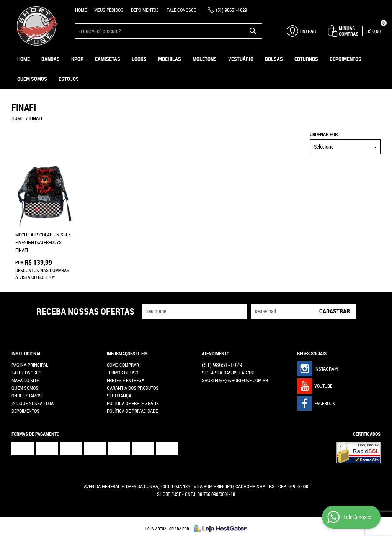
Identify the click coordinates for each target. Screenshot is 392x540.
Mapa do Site (25, 380)
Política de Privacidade (132, 411)
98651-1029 (231, 10)
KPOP (77, 59)
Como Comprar (123, 365)
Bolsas (274, 59)
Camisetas (108, 59)
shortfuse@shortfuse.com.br (235, 380)
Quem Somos (32, 79)
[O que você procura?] (253, 31)
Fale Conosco (181, 10)
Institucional (26, 353)
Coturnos (306, 59)
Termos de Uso (122, 373)
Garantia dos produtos (133, 388)
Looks (139, 59)
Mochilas (170, 59)
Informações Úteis (127, 353)
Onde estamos (27, 396)
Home (81, 10)
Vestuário (241, 59)
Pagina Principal (30, 365)
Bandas (51, 59)
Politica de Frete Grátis (133, 403)
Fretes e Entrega (126, 380)
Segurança (119, 396)
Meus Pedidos (109, 10)
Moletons (205, 59)
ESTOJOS (69, 79)
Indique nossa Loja (33, 403)
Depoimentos (145, 10)
